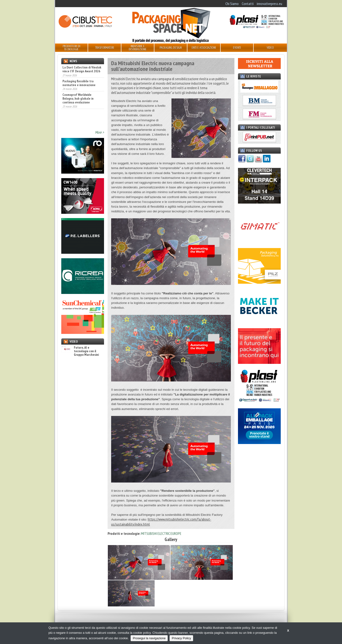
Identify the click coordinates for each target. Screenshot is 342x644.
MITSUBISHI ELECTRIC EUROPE (161, 533)
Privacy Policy (181, 638)
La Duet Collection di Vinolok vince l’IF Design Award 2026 (82, 73)
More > (100, 132)
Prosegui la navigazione (149, 638)
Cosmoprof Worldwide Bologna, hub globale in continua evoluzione (78, 102)
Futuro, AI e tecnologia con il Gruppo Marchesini (80, 351)
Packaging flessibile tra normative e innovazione (79, 86)
